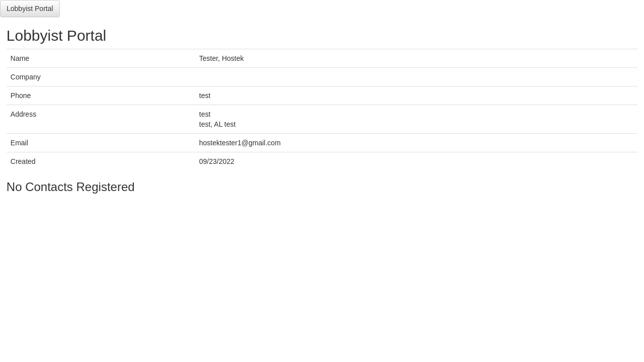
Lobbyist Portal (30, 9)
